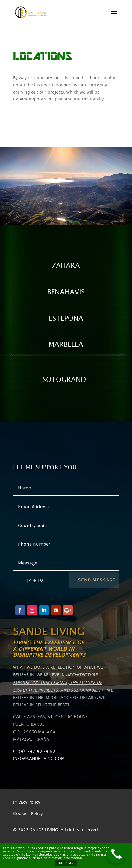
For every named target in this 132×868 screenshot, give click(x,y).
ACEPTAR (66, 863)
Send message (97, 580)
